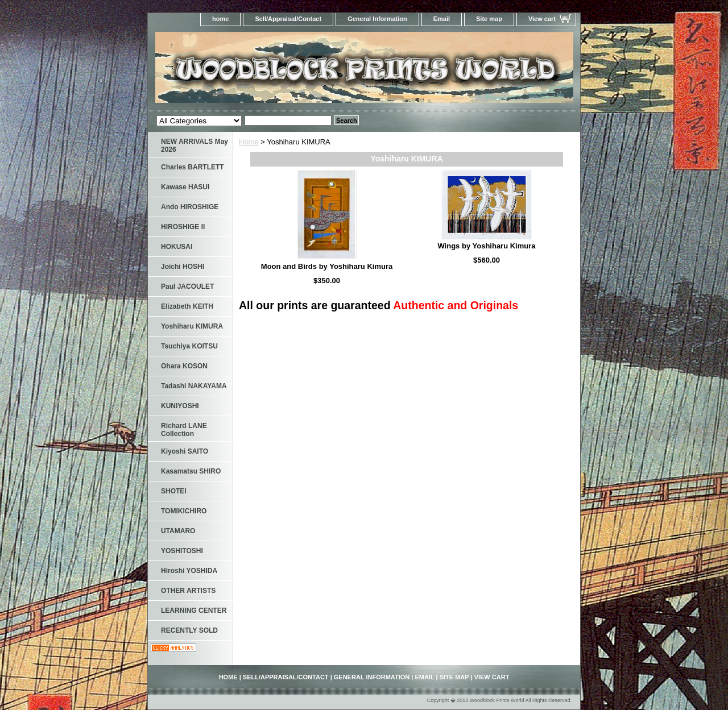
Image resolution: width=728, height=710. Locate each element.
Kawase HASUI (185, 187)
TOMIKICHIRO (184, 511)
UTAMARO (178, 531)
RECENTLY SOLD (189, 630)
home (220, 19)
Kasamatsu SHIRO (191, 471)
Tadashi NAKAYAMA (194, 386)
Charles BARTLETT (193, 167)
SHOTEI (174, 491)
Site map (489, 19)
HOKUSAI (177, 247)
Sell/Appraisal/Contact (288, 19)
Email (442, 19)
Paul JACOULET (187, 287)
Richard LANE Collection (184, 430)
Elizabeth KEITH (187, 306)
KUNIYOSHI (180, 406)
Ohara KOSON (184, 366)
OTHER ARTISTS (188, 591)
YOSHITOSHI (182, 551)
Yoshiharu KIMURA (192, 326)
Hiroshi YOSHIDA (189, 571)
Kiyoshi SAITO (185, 451)
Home (249, 142)
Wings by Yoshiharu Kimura (486, 246)
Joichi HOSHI (183, 267)
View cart (542, 19)
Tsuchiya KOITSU (189, 346)
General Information (377, 19)
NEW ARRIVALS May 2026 (195, 146)
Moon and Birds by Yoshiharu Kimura (327, 266)
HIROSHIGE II (183, 227)
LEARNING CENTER (194, 611)
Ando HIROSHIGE (190, 207)
